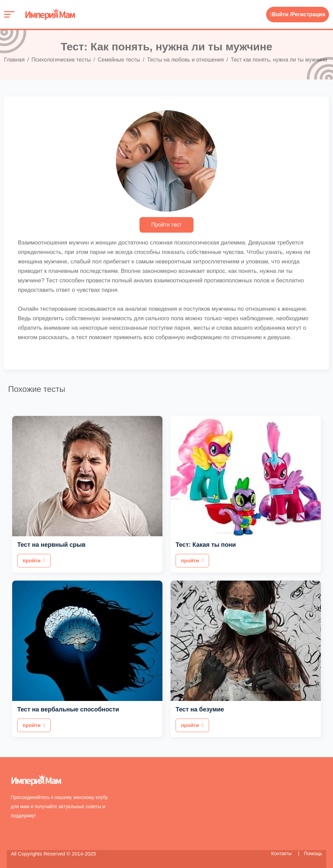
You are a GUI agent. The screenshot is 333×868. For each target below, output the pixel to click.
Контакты (282, 853)
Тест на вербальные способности (68, 709)
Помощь (313, 853)
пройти (34, 560)
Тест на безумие (200, 709)
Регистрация (308, 14)
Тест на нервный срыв (51, 545)
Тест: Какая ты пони (206, 545)
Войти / (281, 14)
